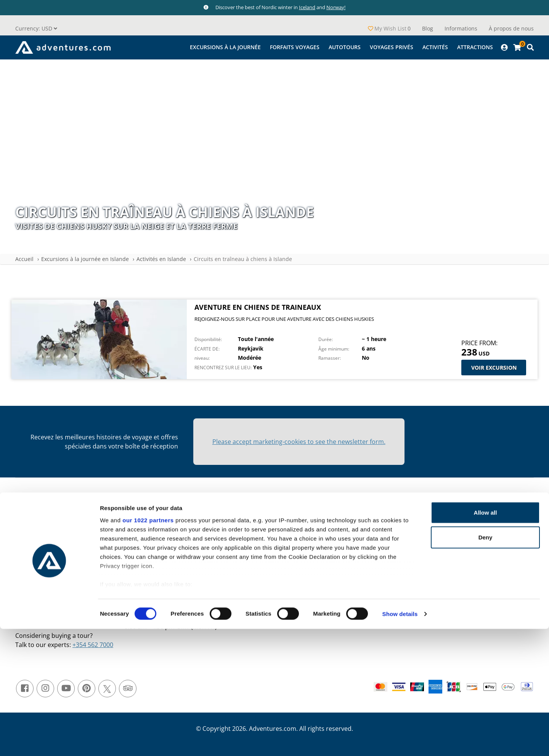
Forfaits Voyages (295, 47)
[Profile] (504, 47)
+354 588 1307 (166, 608)
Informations (461, 28)
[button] (36, 28)
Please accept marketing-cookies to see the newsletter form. (299, 442)
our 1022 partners (148, 647)
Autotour (375, 537)
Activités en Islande (161, 259)
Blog (428, 28)
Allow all (486, 640)
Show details (400, 741)
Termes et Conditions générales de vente (253, 525)
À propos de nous (511, 28)
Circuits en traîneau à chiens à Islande (243, 259)
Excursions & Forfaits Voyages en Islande (416, 525)
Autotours (345, 47)
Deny (486, 664)
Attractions (475, 47)
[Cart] (517, 47)
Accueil (24, 259)
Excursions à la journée (225, 47)
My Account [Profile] (56, 529)
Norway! (336, 7)
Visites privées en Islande (396, 549)
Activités (435, 47)
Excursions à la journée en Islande (85, 259)
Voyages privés (392, 47)
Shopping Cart (60, 541)
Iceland (307, 7)
